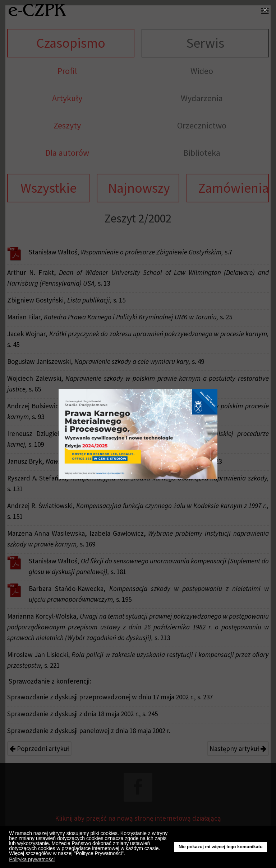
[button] (127, 854)
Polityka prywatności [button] (32, 859)
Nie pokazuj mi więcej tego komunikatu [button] (221, 847)
